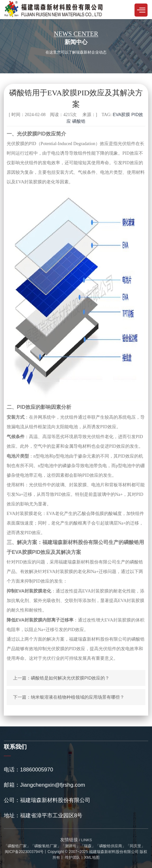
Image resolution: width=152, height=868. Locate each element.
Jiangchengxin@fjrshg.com (52, 785)
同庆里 (135, 846)
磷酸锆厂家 (17, 846)
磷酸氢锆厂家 (46, 846)
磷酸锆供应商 (111, 846)
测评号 (71, 846)
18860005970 (37, 770)
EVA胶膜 (121, 114)
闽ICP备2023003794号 (24, 852)
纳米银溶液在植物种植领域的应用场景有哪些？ (78, 697)
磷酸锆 (79, 121)
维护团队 (72, 857)
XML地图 (92, 857)
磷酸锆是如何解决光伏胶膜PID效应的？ (70, 678)
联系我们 (15, 747)
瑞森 (88, 846)
